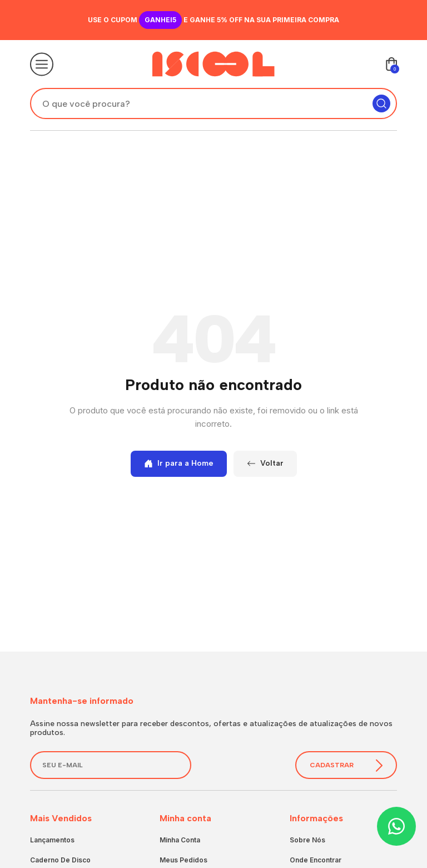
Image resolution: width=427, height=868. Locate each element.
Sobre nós (307, 840)
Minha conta (180, 840)
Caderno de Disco (60, 860)
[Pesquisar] (381, 103)
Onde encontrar (316, 860)
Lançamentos (52, 840)
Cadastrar (346, 765)
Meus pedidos (183, 860)
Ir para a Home (179, 463)
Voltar (265, 463)
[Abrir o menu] (42, 64)
